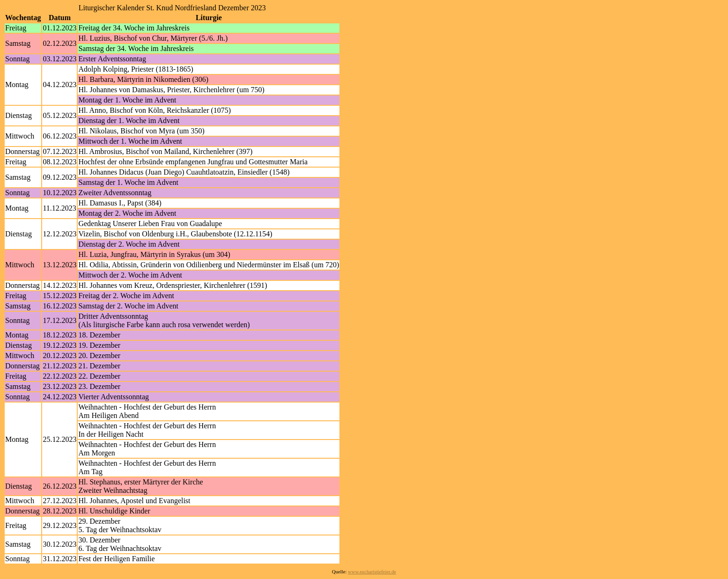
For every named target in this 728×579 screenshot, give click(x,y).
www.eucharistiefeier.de (372, 572)
